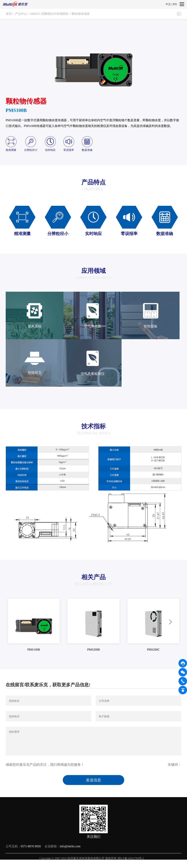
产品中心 (21, 14)
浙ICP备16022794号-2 (131, 858)
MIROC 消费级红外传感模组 (49, 14)
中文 (168, 4)
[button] (17, 622)
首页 (9, 14)
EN (175, 4)
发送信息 (93, 780)
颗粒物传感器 (81, 14)
